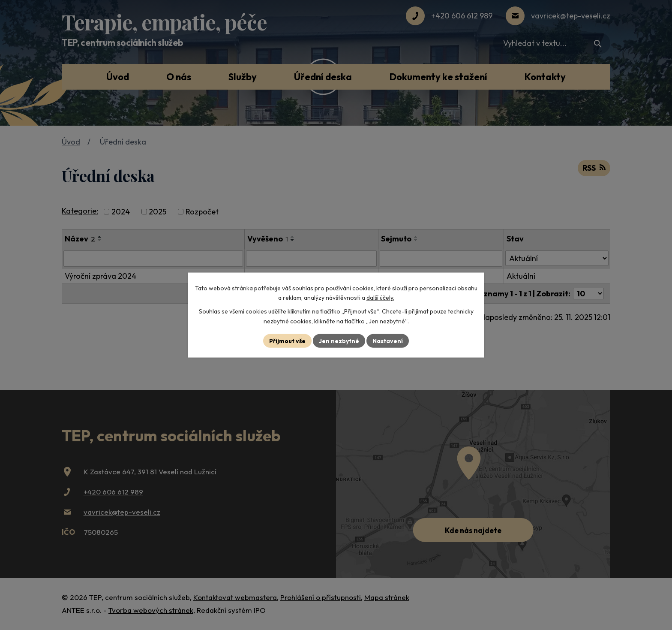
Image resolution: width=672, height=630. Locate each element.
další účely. (380, 298)
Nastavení (388, 341)
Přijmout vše (287, 341)
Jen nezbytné (339, 341)
